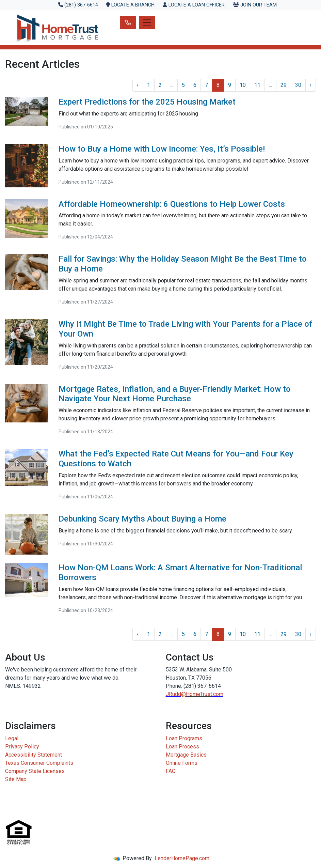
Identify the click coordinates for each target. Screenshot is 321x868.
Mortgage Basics (186, 755)
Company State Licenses (35, 771)
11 (257, 85)
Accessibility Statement (34, 755)
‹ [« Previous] (138, 85)
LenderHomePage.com (182, 858)
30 (298, 85)
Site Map (16, 779)
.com (218, 694)
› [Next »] (311, 85)
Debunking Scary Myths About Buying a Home (142, 519)
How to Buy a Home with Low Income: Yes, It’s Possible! (162, 149)
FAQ (171, 771)
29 (284, 85)
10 (243, 85)
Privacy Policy (22, 747)
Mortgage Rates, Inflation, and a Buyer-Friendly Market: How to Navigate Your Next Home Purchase (175, 394)
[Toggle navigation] (147, 22)
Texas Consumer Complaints (39, 763)
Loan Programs (184, 738)
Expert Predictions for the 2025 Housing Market (147, 102)
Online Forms (182, 763)
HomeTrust (199, 694)
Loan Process (182, 747)
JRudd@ (176, 694)
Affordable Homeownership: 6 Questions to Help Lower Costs (172, 204)
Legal (12, 738)
